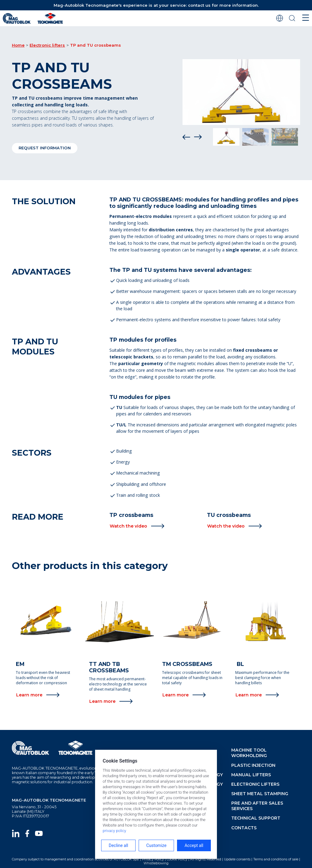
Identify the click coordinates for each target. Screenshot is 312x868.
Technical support (256, 818)
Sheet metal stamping (260, 794)
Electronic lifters (47, 45)
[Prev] (186, 137)
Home (18, 45)
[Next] (198, 137)
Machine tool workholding (249, 753)
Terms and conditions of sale (276, 859)
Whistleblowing (156, 863)
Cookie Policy (177, 859)
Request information (45, 148)
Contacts (244, 828)
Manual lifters (251, 775)
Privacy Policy (153, 859)
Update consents (237, 859)
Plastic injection (253, 765)
